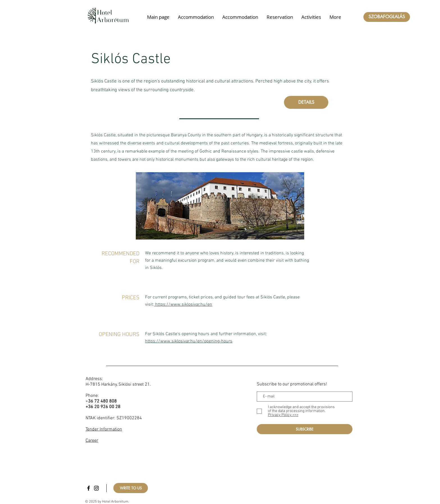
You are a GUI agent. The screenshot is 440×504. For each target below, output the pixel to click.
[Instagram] (96, 488)
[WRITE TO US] (131, 488)
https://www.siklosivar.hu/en (184, 305)
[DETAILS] (306, 102)
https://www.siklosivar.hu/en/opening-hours (189, 341)
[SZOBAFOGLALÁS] (387, 17)
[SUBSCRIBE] (305, 429)
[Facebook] (89, 488)
